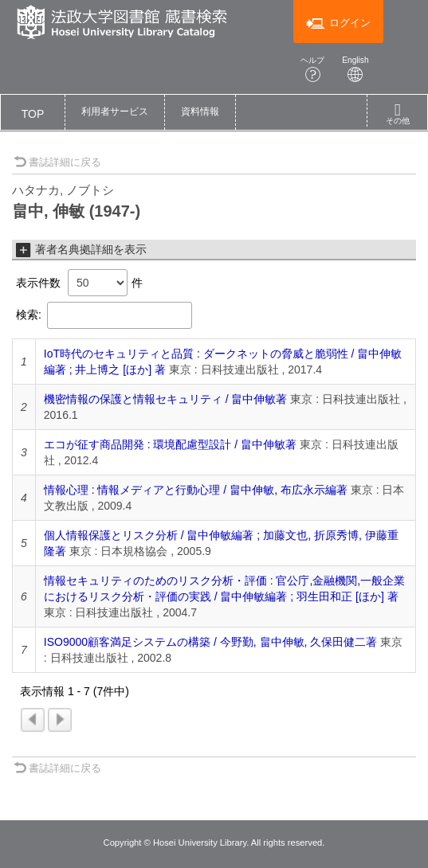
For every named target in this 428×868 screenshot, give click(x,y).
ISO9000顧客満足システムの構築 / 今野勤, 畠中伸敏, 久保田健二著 (211, 642)
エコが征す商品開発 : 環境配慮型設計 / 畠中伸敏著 (170, 444)
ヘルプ (312, 69)
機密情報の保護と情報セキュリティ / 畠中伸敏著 (166, 399)
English (355, 69)
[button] (115, 112)
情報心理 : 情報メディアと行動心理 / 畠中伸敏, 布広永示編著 (196, 490)
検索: (104, 315)
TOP (33, 114)
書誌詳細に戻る (57, 162)
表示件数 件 (79, 283)
